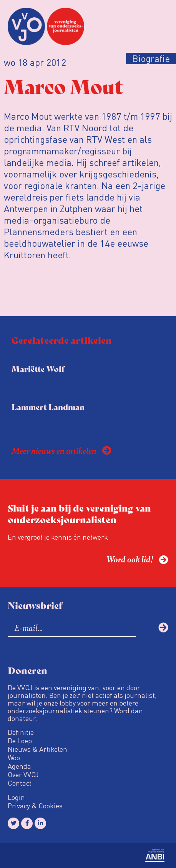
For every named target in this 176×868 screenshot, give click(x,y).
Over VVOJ (23, 774)
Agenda (19, 766)
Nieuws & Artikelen (37, 749)
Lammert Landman (48, 407)
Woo (14, 758)
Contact (20, 783)
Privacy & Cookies (35, 806)
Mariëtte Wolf (38, 369)
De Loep (20, 741)
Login (16, 797)
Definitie (21, 732)
